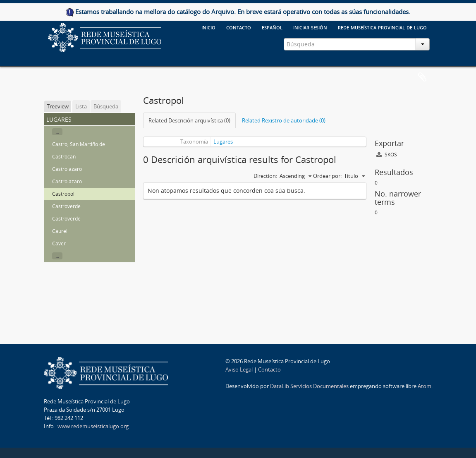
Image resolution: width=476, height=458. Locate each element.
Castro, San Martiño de (79, 144)
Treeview (58, 106)
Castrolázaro (67, 181)
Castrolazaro (67, 169)
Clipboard (422, 77)
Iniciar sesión (310, 27)
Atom (425, 386)
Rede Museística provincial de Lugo (382, 27)
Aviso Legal (239, 369)
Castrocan (64, 157)
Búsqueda (106, 106)
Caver (59, 243)
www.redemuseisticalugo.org (93, 426)
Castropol (63, 194)
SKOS (387, 155)
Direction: (265, 176)
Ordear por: (327, 176)
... (57, 132)
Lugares (223, 141)
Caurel (60, 231)
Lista (81, 106)
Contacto (269, 369)
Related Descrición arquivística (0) (189, 120)
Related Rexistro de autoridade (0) (284, 120)
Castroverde (66, 206)
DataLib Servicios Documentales (309, 386)
